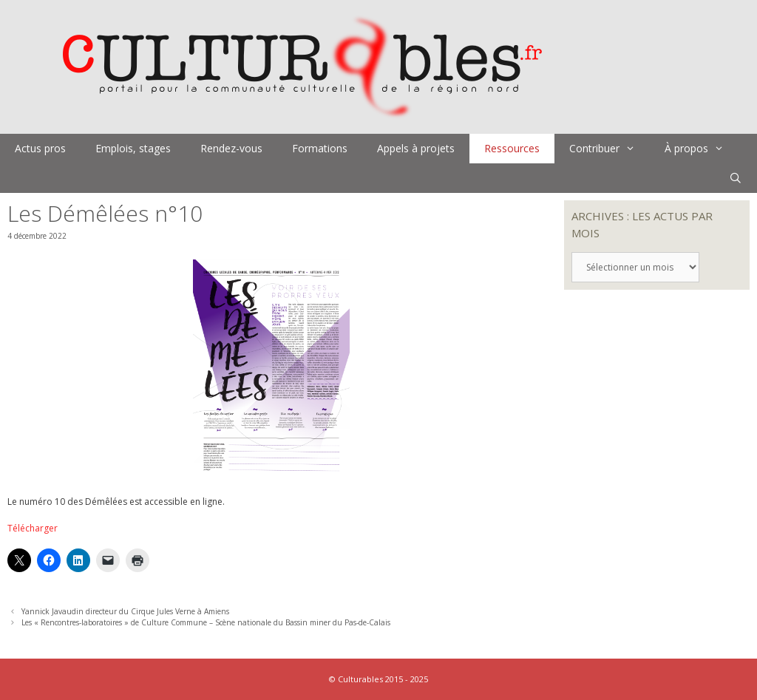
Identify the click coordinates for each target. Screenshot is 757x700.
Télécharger (33, 528)
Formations (320, 148)
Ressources (512, 148)
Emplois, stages (133, 148)
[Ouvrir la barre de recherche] (736, 178)
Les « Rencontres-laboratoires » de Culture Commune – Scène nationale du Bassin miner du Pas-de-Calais (206, 622)
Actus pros (40, 148)
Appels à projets (416, 148)
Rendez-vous (231, 148)
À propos (702, 149)
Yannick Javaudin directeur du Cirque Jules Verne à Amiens (125, 611)
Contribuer (610, 149)
